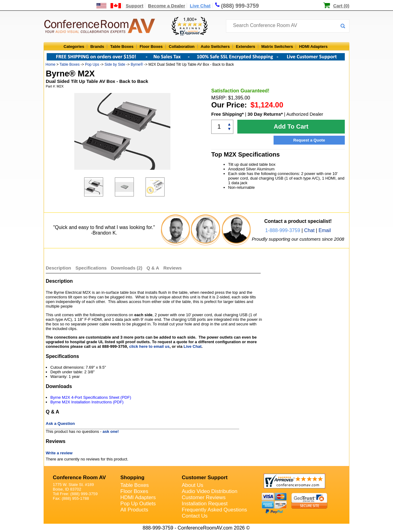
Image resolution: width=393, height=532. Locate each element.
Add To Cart (291, 126)
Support (134, 6)
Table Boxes (122, 47)
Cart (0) (341, 6)
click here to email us (150, 346)
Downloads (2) (127, 268)
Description (58, 268)
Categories (74, 47)
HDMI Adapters (313, 47)
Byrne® (137, 64)
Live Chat (200, 6)
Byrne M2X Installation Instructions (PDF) (87, 402)
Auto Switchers (215, 47)
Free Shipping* (228, 114)
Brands (97, 47)
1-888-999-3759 (283, 230)
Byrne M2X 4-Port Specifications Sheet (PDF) (91, 397)
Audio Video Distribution (210, 491)
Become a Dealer (167, 6)
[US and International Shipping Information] (109, 6)
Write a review (59, 453)
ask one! (111, 431)
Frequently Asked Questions (214, 510)
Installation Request (205, 504)
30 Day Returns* (265, 114)
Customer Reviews (204, 497)
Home (50, 64)
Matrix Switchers (277, 47)
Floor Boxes (151, 47)
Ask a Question (60, 423)
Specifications (91, 268)
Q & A (153, 268)
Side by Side (115, 64)
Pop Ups (92, 64)
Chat (309, 230)
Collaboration (182, 47)
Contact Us (195, 516)
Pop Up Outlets (138, 504)
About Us (193, 485)
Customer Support (205, 478)
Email (325, 230)
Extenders (245, 47)
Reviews (173, 268)
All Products (134, 510)
